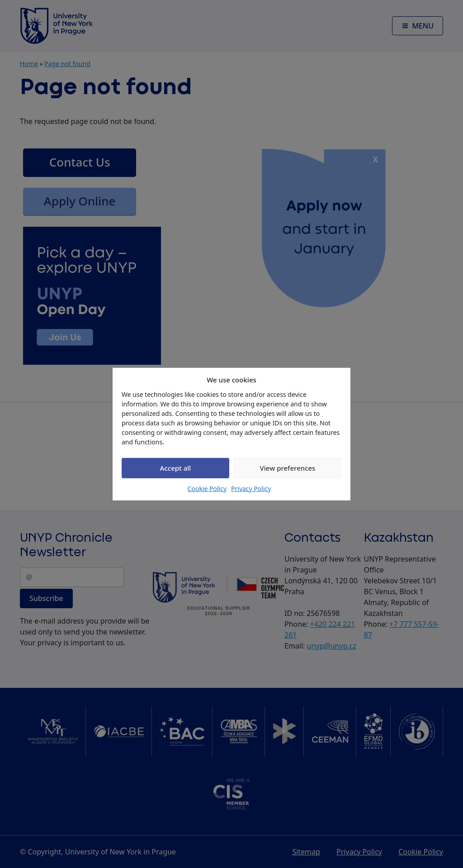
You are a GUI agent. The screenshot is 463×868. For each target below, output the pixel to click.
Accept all (176, 468)
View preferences (288, 468)
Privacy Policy (251, 488)
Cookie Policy (207, 488)
